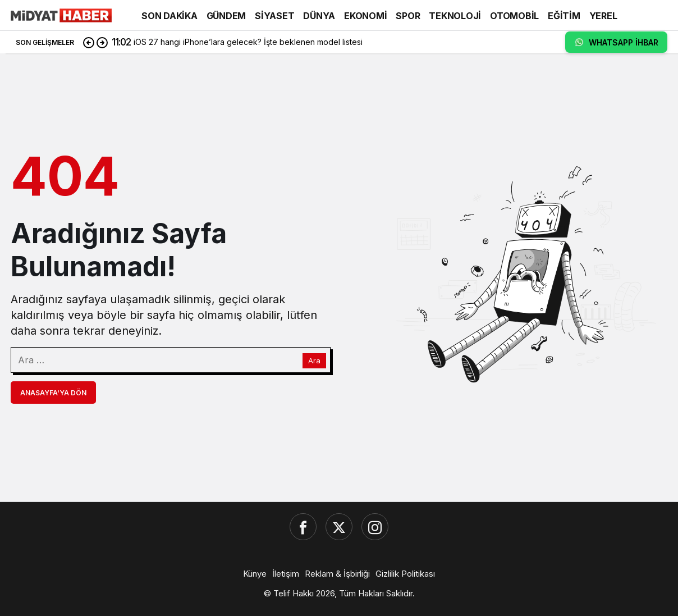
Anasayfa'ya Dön (53, 393)
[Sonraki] (102, 42)
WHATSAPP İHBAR (616, 42)
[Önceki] (89, 42)
